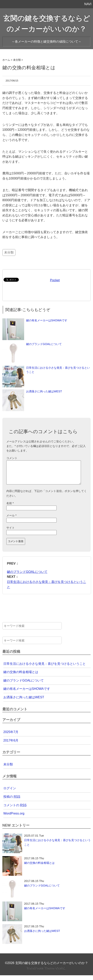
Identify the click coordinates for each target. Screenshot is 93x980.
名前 (10, 508)
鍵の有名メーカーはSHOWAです (47, 320)
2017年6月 (11, 745)
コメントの (15, 810)
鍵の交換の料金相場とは (21, 677)
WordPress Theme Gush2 (46, 973)
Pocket (55, 280)
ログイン (10, 793)
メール (11, 520)
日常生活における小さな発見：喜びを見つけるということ (45, 668)
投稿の (12, 801)
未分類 (9, 252)
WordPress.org (14, 818)
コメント (12, 458)
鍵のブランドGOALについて (44, 344)
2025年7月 (11, 737)
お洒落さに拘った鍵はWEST (44, 391)
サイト (10, 532)
